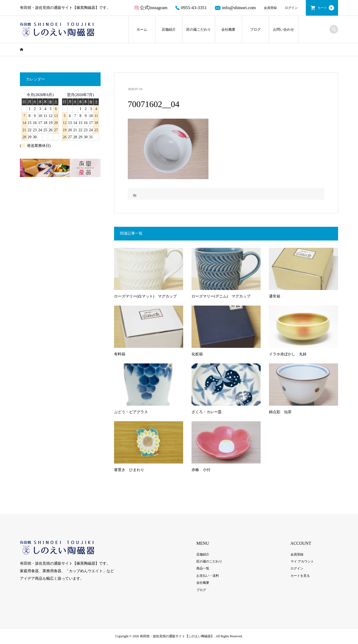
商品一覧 (203, 568)
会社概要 (228, 29)
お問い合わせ (283, 29)
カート (326, 8)
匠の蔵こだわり (199, 29)
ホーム (142, 29)
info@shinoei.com (235, 8)
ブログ (255, 29)
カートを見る (300, 576)
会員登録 (270, 8)
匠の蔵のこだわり (209, 561)
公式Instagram (151, 8)
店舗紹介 (169, 29)
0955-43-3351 (191, 8)
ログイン (291, 8)
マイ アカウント (302, 561)
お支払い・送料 (208, 576)
